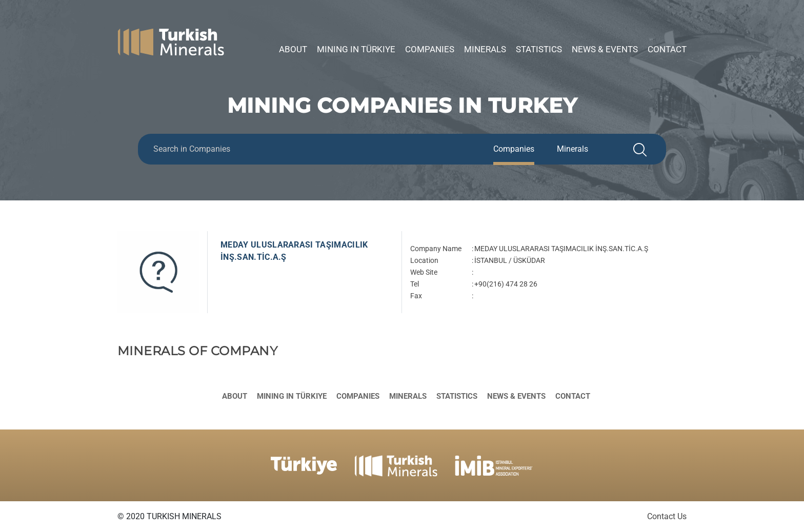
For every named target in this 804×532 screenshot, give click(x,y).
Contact (667, 49)
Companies (430, 49)
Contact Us (667, 516)
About (293, 49)
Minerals (485, 49)
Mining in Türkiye (356, 49)
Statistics (539, 49)
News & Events (605, 49)
